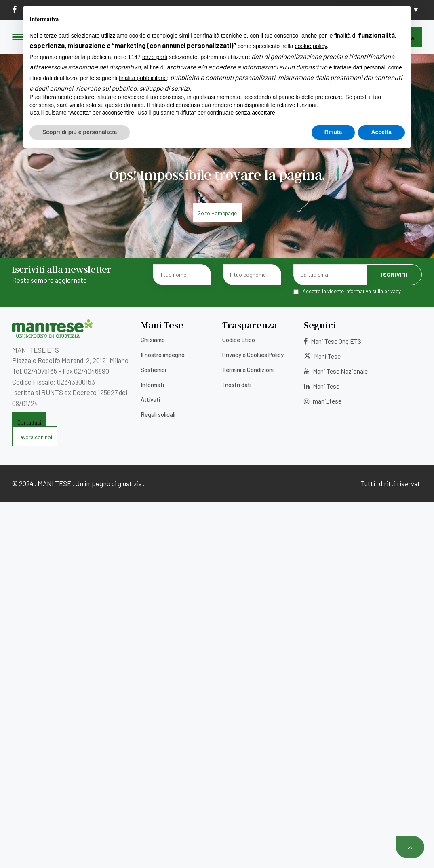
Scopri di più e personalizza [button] (80, 846)
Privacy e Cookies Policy (253, 355)
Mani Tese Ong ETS (333, 341)
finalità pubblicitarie (143, 792)
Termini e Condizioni (248, 370)
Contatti (259, 9)
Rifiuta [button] (333, 846)
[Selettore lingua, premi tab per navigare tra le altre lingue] (402, 10)
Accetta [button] (381, 846)
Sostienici (153, 370)
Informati (152, 385)
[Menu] (18, 38)
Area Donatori (338, 9)
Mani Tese (322, 356)
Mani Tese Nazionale (336, 371)
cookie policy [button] (311, 760)
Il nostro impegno (163, 355)
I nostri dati (237, 385)
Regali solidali (158, 414)
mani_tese (323, 401)
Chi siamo (153, 340)
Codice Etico (239, 340)
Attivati (150, 399)
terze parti (155, 771)
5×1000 (172, 9)
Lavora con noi (214, 9)
